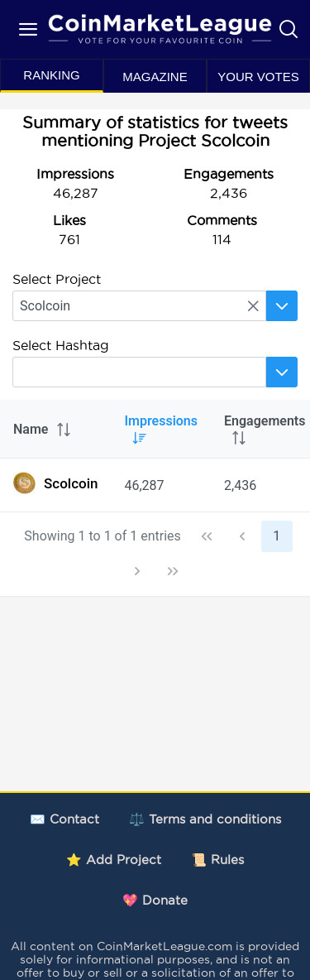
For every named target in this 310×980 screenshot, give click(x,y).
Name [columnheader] (43, 429)
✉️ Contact (64, 819)
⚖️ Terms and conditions (205, 819)
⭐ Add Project (114, 860)
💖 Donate (155, 900)
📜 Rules (217, 860)
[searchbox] (139, 306)
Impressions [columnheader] (161, 429)
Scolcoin (55, 483)
